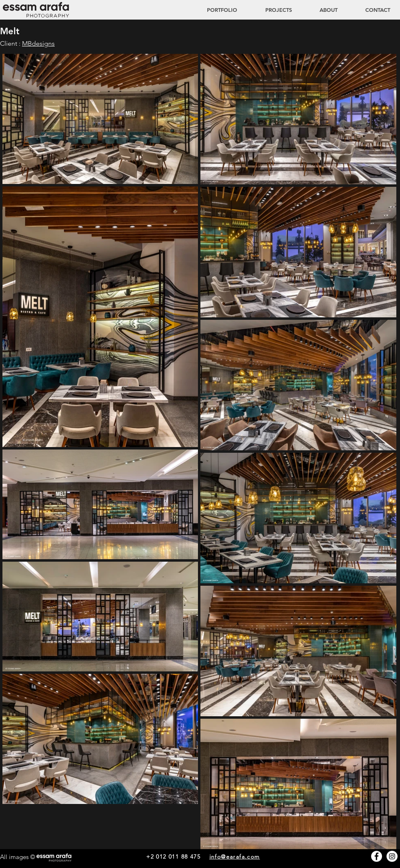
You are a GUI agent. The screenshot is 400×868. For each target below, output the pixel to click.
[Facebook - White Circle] (377, 856)
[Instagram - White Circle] (392, 856)
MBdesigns (38, 43)
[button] (271, 10)
